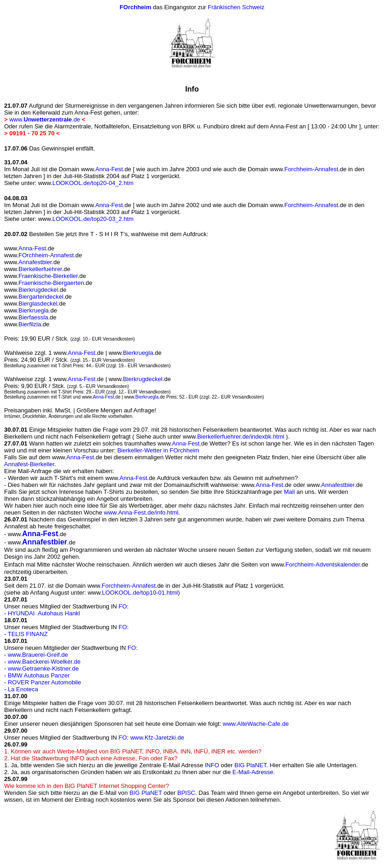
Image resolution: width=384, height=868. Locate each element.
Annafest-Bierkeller (29, 464)
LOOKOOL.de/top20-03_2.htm (86, 219)
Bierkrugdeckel (38, 290)
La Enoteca (23, 689)
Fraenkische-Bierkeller (48, 276)
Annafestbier (35, 262)
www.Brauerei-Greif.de (38, 655)
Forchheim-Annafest (311, 169)
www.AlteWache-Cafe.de (256, 724)
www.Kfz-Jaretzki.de (157, 738)
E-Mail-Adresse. (254, 772)
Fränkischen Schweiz (236, 7)
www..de (45, 119)
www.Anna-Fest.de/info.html (141, 512)
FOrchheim (136, 7)
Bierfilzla (30, 324)
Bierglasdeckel (38, 304)
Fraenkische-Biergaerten (51, 283)
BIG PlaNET (250, 765)
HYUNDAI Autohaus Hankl (44, 613)
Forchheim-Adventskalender (323, 564)
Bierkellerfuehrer (40, 269)
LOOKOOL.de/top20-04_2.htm (86, 183)
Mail (290, 492)
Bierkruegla (34, 310)
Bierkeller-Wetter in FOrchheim (158, 450)
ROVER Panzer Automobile (44, 682)
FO (123, 606)
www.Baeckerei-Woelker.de (44, 662)
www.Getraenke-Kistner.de (43, 668)
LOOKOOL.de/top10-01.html (140, 593)
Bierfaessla (33, 317)
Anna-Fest (106, 169)
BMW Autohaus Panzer (39, 675)
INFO (212, 765)
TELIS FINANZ (28, 634)
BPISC (186, 793)
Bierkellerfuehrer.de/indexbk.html (241, 437)
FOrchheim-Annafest (46, 255)
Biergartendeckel (41, 297)
